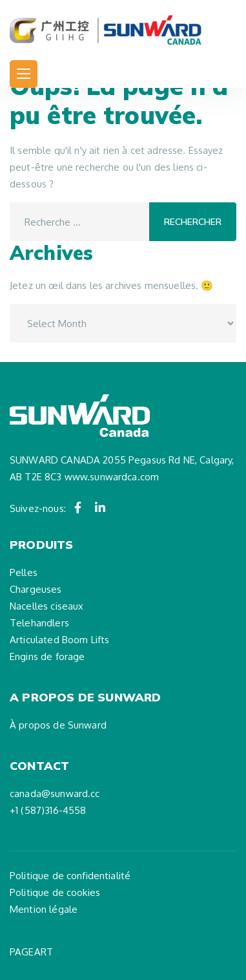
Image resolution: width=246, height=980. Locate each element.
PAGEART (31, 952)
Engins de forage (47, 656)
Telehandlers (39, 623)
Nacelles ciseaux (46, 606)
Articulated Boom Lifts (59, 640)
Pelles (24, 572)
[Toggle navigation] (24, 74)
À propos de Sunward (58, 725)
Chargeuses (36, 589)
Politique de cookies (55, 892)
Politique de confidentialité (70, 876)
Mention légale (44, 909)
